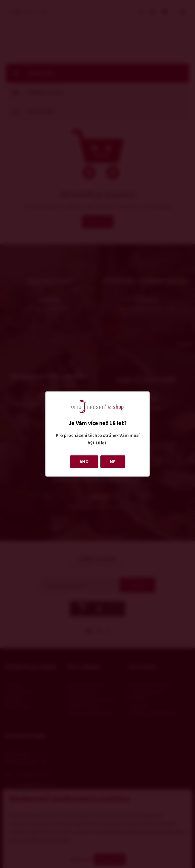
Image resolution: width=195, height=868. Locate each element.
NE (113, 461)
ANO (84, 461)
